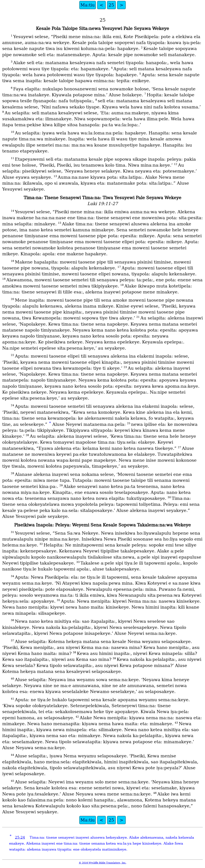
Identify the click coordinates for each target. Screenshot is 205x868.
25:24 (20, 837)
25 (111, 5)
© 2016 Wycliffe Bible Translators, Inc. (102, 863)
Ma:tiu (88, 5)
